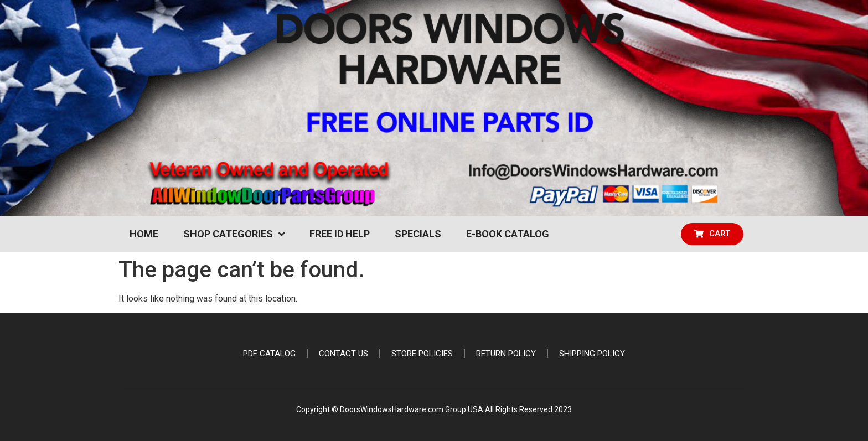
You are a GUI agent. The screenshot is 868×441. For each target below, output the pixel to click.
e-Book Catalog (508, 234)
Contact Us (343, 354)
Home (144, 234)
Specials (418, 234)
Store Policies (422, 354)
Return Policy (506, 354)
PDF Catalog (269, 354)
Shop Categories (234, 234)
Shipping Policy (592, 354)
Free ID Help (340, 234)
